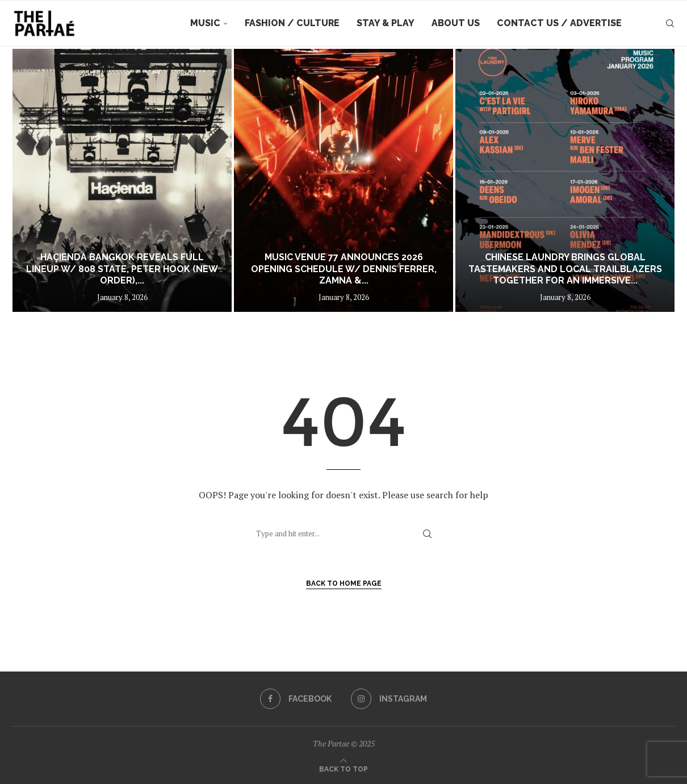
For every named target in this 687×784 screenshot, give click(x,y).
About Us (456, 23)
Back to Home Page (344, 583)
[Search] (670, 23)
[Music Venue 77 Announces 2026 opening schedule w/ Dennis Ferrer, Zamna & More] (343, 180)
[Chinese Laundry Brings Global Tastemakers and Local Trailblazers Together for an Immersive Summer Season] (565, 180)
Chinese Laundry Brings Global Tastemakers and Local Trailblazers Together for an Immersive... (565, 269)
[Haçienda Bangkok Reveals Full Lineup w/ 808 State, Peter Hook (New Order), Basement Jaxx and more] (122, 180)
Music (205, 23)
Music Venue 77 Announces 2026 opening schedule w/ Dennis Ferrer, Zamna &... (344, 269)
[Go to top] (343, 768)
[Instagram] (389, 699)
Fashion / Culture (292, 23)
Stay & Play (386, 23)
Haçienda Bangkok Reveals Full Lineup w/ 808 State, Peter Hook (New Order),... (122, 269)
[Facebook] (296, 699)
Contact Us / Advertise (559, 23)
